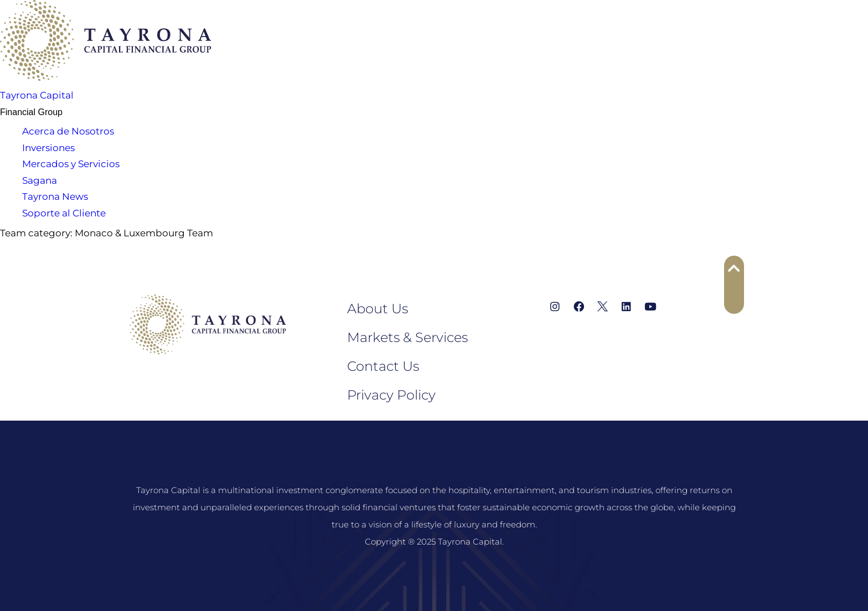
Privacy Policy (391, 395)
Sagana (40, 180)
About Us (378, 309)
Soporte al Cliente (64, 213)
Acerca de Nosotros (68, 131)
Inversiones (48, 148)
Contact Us (383, 366)
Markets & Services (407, 337)
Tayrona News (55, 196)
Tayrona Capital (37, 95)
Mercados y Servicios (71, 164)
